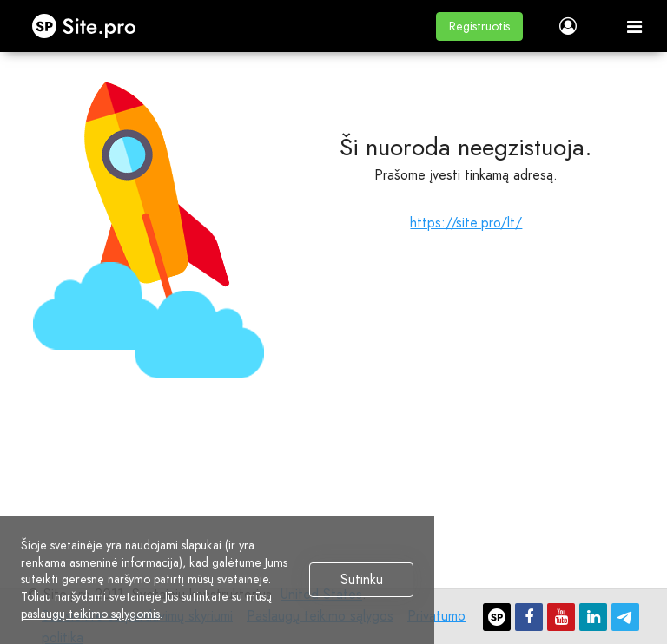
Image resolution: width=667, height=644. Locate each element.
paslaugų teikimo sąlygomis (90, 614)
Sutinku (362, 580)
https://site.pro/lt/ (466, 223)
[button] (479, 26)
